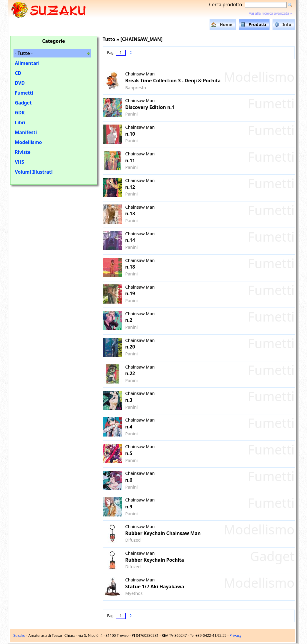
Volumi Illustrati (34, 172)
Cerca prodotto (225, 4)
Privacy (236, 635)
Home (226, 24)
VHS (20, 162)
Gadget (23, 103)
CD (18, 73)
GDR (20, 113)
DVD (20, 83)
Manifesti (26, 132)
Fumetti (24, 93)
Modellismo (28, 142)
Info (287, 24)
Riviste (23, 152)
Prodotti (257, 24)
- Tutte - (24, 53)
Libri (20, 122)
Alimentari (27, 63)
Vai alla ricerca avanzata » (270, 13)
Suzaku (19, 635)
